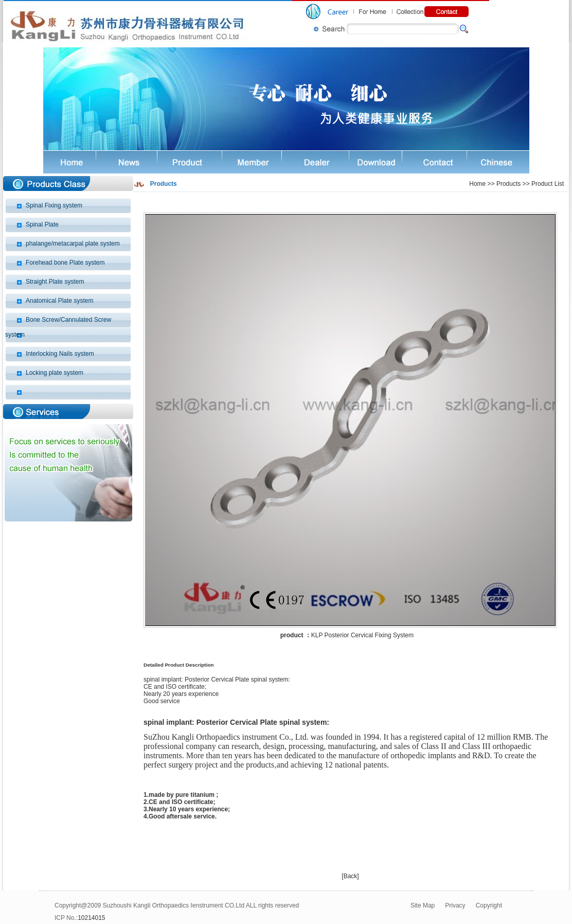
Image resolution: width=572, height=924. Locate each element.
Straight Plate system (55, 282)
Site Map (423, 905)
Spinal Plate (42, 224)
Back (351, 876)
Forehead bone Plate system (65, 263)
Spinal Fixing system (54, 205)
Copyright (489, 905)
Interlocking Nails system (60, 354)
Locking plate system (55, 373)
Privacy (455, 905)
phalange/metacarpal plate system (73, 243)
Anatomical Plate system (59, 301)
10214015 (91, 918)
